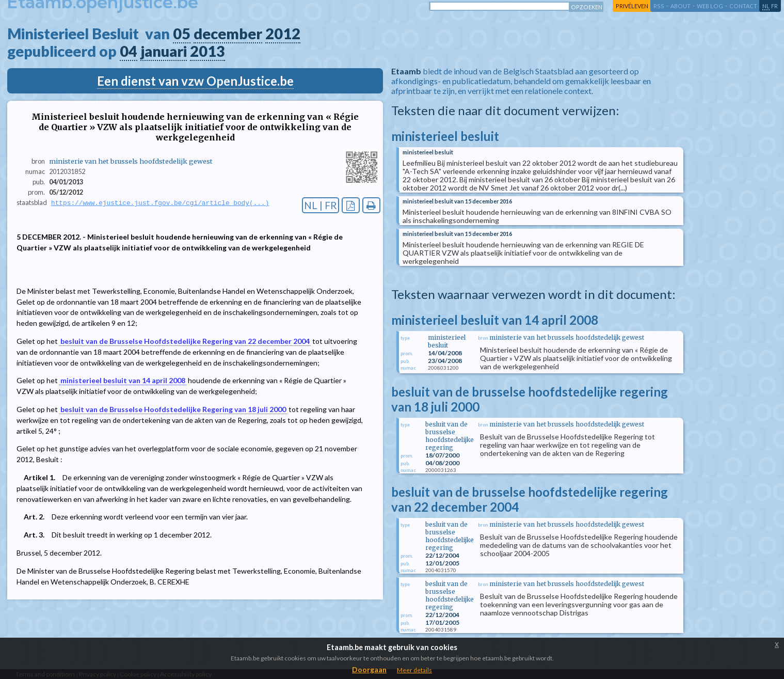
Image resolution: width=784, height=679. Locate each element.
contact (743, 6)
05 (182, 34)
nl (766, 6)
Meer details (414, 670)
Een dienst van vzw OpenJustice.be (195, 81)
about (681, 6)
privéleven (632, 6)
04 (129, 51)
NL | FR (321, 205)
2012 (283, 34)
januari (164, 51)
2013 (207, 51)
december (228, 34)
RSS (659, 6)
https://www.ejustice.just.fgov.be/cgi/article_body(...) (160, 203)
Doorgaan (369, 669)
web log (710, 6)
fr (774, 6)
